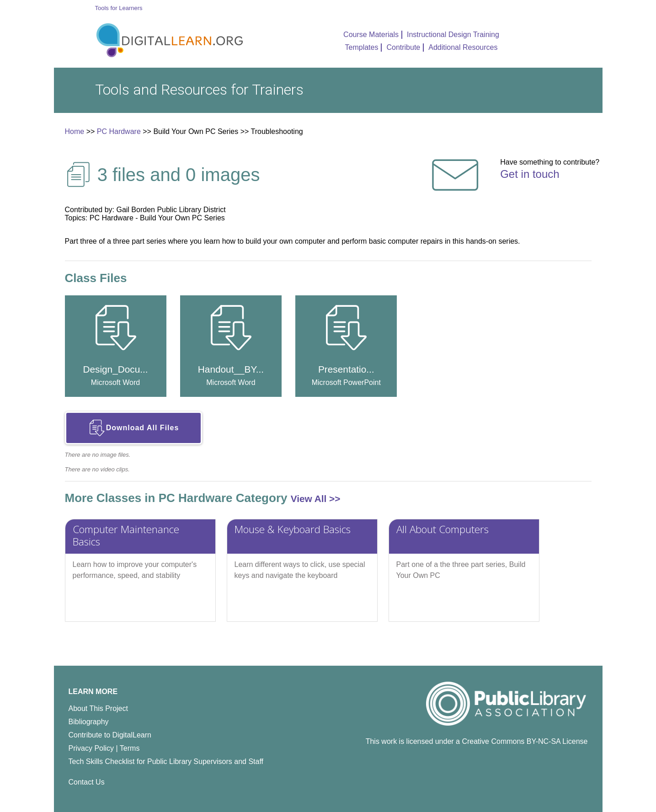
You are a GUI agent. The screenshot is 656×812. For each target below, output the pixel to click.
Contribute (403, 47)
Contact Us (87, 782)
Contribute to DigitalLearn (110, 735)
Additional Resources (463, 47)
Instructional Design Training (453, 35)
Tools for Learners (119, 8)
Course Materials (371, 35)
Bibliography (89, 722)
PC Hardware (119, 131)
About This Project (98, 708)
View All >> (316, 499)
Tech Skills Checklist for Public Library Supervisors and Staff (166, 761)
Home (75, 131)
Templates (362, 47)
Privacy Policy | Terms (104, 748)
